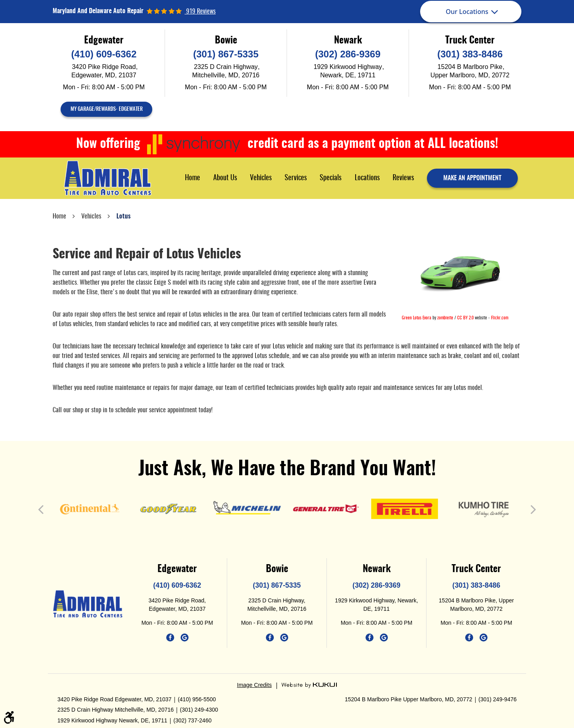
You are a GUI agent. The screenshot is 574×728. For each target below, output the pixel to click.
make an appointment (472, 178)
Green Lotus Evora (417, 318)
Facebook (170, 637)
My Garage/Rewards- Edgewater (107, 109)
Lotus (124, 216)
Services (296, 178)
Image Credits (255, 685)
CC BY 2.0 (465, 318)
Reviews (403, 178)
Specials (331, 178)
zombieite (445, 318)
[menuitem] (193, 178)
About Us (225, 178)
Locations (367, 178)
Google (185, 637)
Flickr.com (500, 318)
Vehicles (261, 178)
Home (193, 178)
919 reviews (200, 12)
